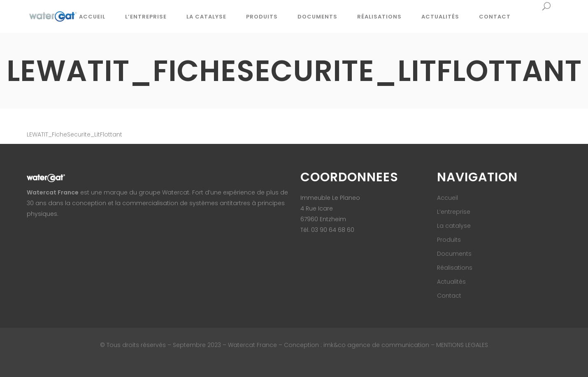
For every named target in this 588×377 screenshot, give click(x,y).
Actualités (451, 282)
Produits (449, 240)
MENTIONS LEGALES (462, 345)
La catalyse (454, 226)
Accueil (447, 198)
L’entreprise (454, 212)
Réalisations (455, 268)
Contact (449, 296)
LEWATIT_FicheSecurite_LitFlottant (74, 134)
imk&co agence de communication (377, 345)
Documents (454, 254)
